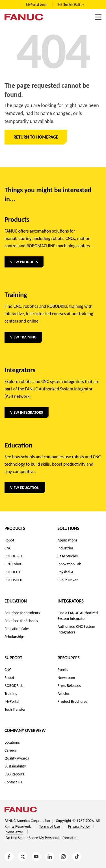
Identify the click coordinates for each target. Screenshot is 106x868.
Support (13, 658)
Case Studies (68, 556)
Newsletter (14, 832)
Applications (68, 540)
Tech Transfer (15, 709)
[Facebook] (9, 857)
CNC (8, 548)
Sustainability (15, 766)
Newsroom (66, 678)
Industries (66, 548)
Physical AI (66, 572)
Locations (12, 742)
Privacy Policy (79, 826)
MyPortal (12, 701)
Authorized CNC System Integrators (76, 629)
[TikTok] (77, 857)
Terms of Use (50, 826)
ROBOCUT (13, 572)
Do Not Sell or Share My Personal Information (42, 838)
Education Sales (17, 629)
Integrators (71, 601)
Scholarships (14, 637)
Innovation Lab (70, 564)
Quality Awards (17, 758)
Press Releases (69, 686)
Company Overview (25, 730)
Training (11, 694)
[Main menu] (98, 17)
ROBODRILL (14, 556)
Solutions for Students (22, 613)
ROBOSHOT (14, 580)
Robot (9, 540)
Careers (11, 750)
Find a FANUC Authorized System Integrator (78, 616)
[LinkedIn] (50, 857)
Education (16, 601)
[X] (23, 857)
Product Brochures (73, 701)
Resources (69, 658)
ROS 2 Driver (68, 580)
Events (63, 670)
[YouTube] (36, 857)
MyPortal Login (37, 5)
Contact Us (13, 782)
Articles (64, 694)
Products (15, 528)
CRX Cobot (13, 564)
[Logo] (24, 17)
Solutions (68, 528)
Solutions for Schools (21, 621)
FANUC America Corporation (27, 821)
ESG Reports (14, 774)
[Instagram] (63, 857)
